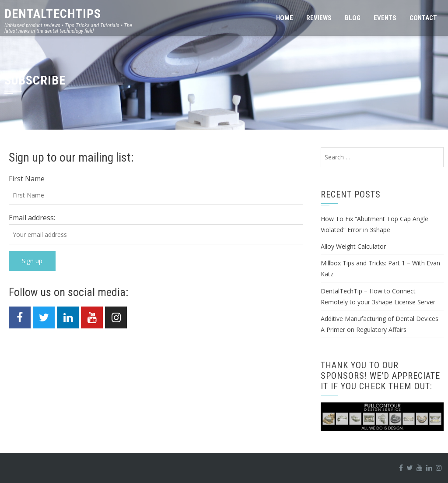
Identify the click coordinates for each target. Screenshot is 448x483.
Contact (423, 18)
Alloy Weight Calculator (353, 246)
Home (285, 18)
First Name (27, 179)
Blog (353, 18)
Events (385, 18)
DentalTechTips (53, 14)
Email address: (32, 218)
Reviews (319, 18)
